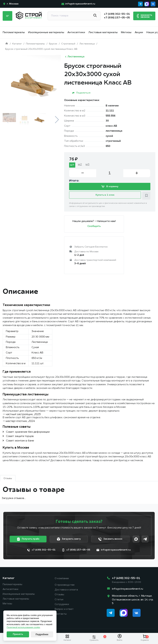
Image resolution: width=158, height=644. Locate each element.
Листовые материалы (103, 32)
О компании (62, 579)
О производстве (65, 586)
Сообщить (94, 227)
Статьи (59, 601)
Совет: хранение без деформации (28, 433)
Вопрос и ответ (64, 611)
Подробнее (42, 634)
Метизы (126, 32)
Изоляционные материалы (46, 32)
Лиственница (74, 57)
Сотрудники (62, 606)
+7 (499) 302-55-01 (126, 579)
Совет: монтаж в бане (20, 442)
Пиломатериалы (14, 32)
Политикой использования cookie (23, 627)
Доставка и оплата (67, 591)
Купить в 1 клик (105, 196)
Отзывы (59, 596)
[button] (57, 120)
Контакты (61, 616)
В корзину (110, 187)
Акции (139, 32)
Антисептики (76, 32)
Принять (18, 634)
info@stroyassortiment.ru (128, 590)
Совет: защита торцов (20, 437)
